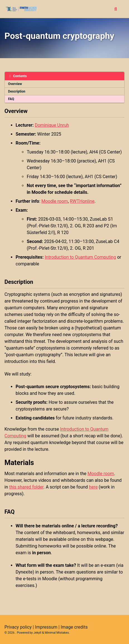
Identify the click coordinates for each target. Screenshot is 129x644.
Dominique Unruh (52, 125)
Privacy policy (18, 627)
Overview (15, 84)
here (93, 487)
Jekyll (37, 633)
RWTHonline (82, 201)
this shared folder (26, 487)
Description (17, 91)
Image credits (74, 627)
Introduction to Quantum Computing (80, 257)
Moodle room (54, 201)
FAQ (11, 99)
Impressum (46, 627)
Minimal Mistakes (57, 633)
